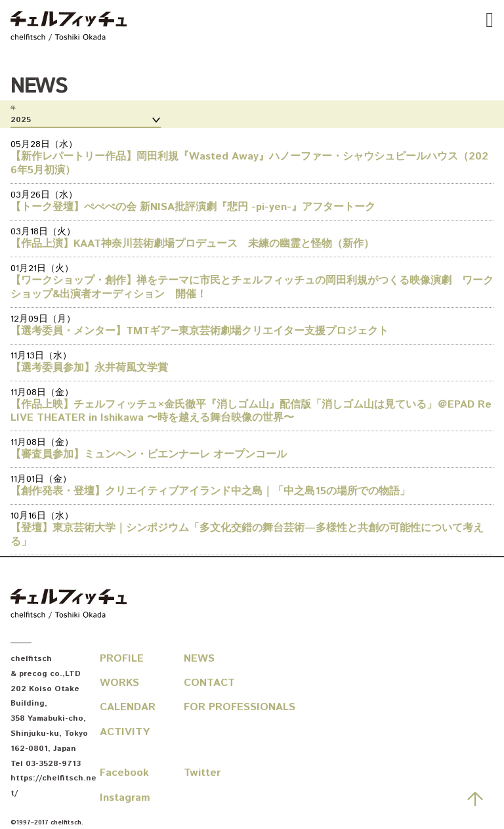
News (199, 659)
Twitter (202, 773)
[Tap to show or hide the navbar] (490, 21)
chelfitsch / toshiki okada (69, 28)
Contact (209, 683)
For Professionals (226, 707)
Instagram (125, 798)
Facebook (124, 773)
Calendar (128, 707)
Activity (125, 732)
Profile (122, 659)
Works (119, 683)
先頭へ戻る (475, 799)
